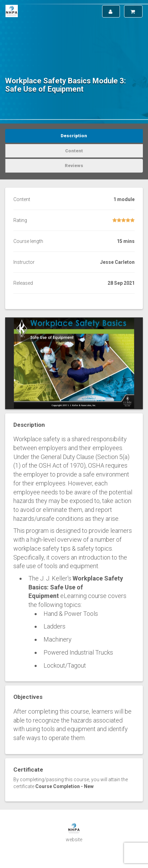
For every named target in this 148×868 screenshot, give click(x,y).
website (74, 840)
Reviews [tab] (74, 166)
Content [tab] (74, 151)
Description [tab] (74, 136)
